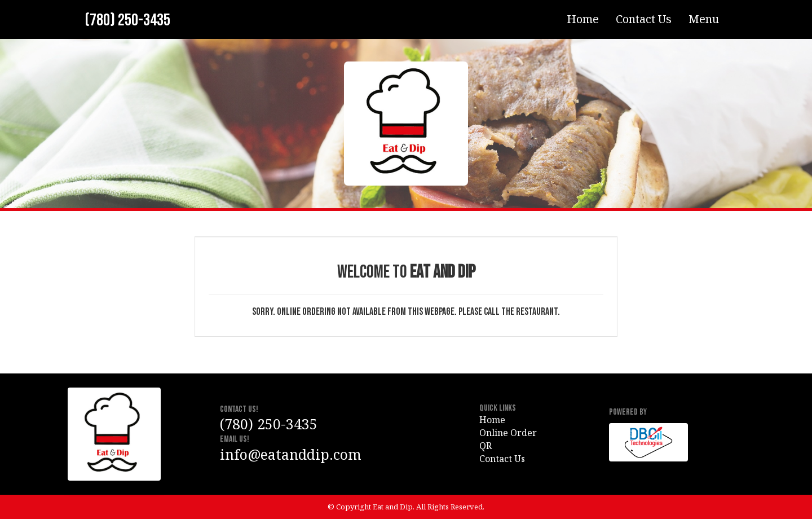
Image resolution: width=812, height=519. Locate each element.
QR (486, 446)
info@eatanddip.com (291, 454)
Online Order (508, 433)
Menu (704, 19)
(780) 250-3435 (127, 20)
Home (583, 19)
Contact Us (644, 19)
